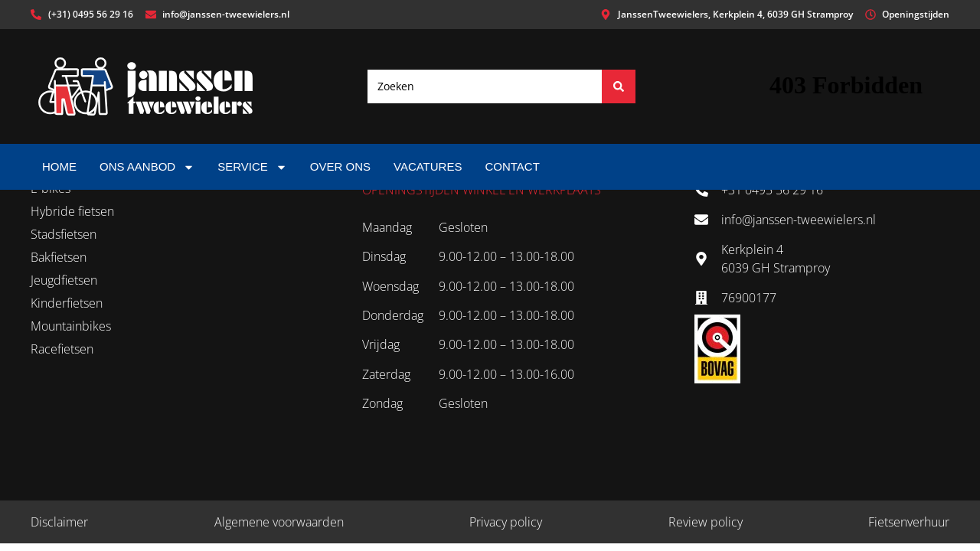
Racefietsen (62, 349)
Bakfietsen (59, 257)
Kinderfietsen (67, 303)
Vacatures (428, 166)
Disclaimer (59, 522)
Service (252, 167)
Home (59, 166)
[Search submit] (619, 86)
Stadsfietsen (64, 234)
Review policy (706, 522)
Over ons (340, 166)
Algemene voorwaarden (279, 522)
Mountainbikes (71, 326)
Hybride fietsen (72, 211)
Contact (512, 166)
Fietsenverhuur (909, 522)
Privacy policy (506, 522)
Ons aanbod (147, 167)
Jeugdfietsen (64, 280)
